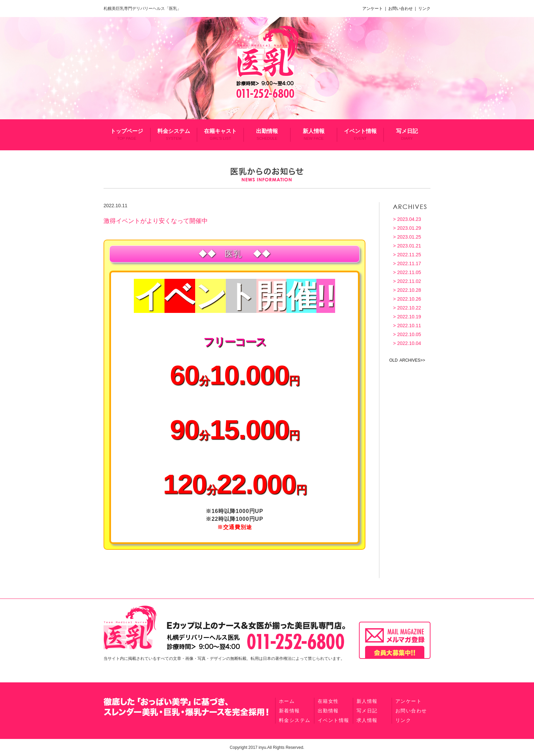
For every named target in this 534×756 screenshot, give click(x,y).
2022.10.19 (409, 317)
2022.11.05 (409, 272)
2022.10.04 (409, 343)
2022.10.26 (409, 299)
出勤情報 (267, 134)
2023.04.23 (409, 219)
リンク (424, 9)
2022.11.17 (409, 263)
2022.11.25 (409, 255)
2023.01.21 (409, 246)
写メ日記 (407, 134)
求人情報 (367, 720)
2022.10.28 (409, 290)
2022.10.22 (409, 308)
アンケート (374, 9)
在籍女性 (328, 701)
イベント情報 (360, 134)
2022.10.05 (409, 334)
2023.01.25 (409, 237)
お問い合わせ (401, 9)
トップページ (127, 134)
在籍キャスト (220, 134)
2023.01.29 (409, 228)
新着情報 (289, 711)
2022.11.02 (409, 281)
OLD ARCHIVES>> (407, 360)
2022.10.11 (409, 326)
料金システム (174, 134)
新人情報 (314, 134)
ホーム (287, 701)
